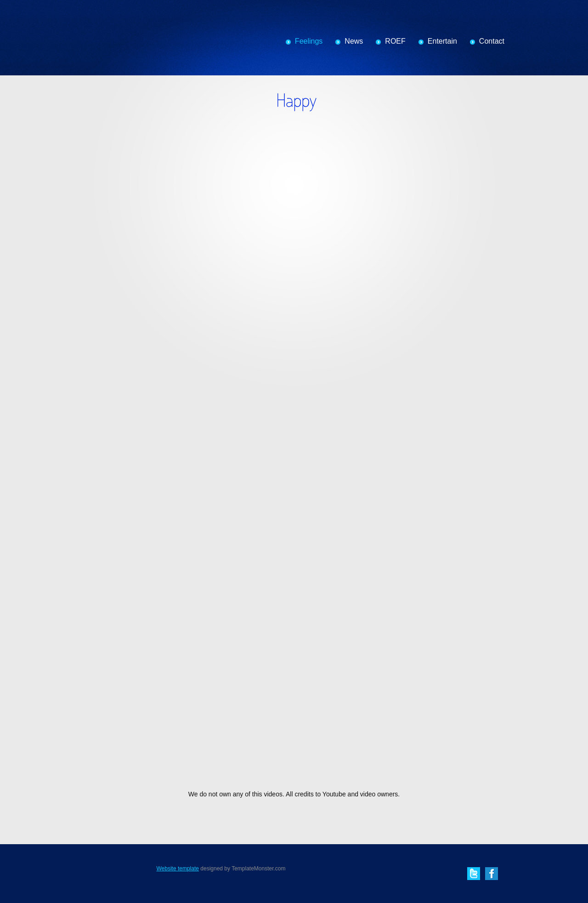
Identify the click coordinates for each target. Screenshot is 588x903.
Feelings (309, 41)
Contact (492, 41)
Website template (178, 869)
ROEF (395, 41)
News (354, 41)
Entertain (442, 41)
